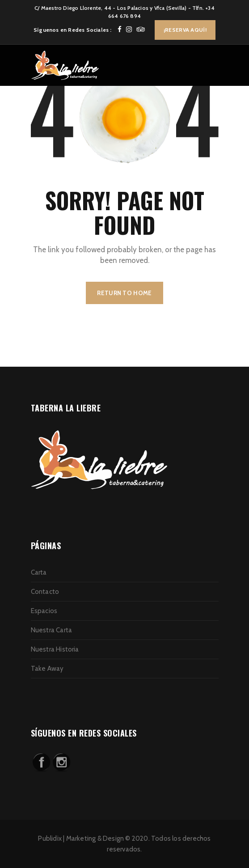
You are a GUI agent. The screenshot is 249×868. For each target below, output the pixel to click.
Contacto (45, 592)
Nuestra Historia (55, 649)
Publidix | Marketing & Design (81, 838)
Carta (39, 572)
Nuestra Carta (52, 630)
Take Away (47, 669)
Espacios (44, 611)
